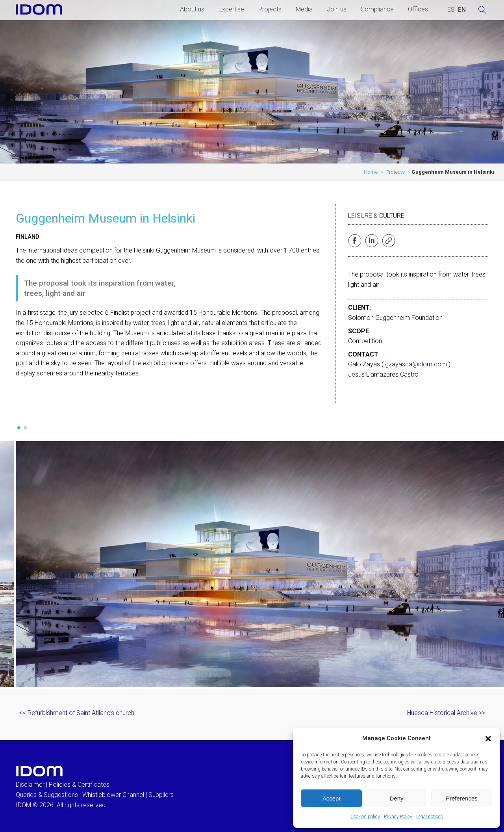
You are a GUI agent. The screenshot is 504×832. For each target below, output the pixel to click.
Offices (418, 9)
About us (192, 9)
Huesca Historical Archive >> (446, 713)
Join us (337, 9)
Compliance (377, 9)
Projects (270, 9)
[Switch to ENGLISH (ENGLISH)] (462, 10)
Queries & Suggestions (47, 795)
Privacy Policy (398, 817)
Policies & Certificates (79, 785)
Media (304, 9)
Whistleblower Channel (113, 795)
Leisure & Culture (376, 216)
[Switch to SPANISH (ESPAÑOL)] (451, 10)
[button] (488, 739)
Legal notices (430, 817)
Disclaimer (30, 785)
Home (371, 172)
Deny (396, 798)
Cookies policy (365, 817)
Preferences (462, 798)
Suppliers (161, 795)
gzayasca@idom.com (416, 364)
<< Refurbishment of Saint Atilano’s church (77, 713)
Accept (332, 798)
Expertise (231, 9)
